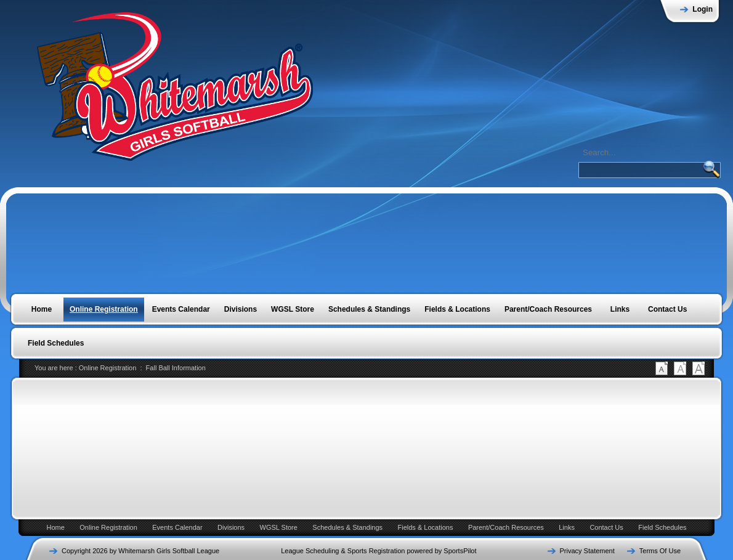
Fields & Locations (426, 527)
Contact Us (606, 527)
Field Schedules (662, 527)
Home (55, 527)
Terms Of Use (660, 551)
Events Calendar (177, 527)
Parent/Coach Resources (506, 527)
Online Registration (108, 368)
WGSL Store (279, 527)
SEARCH (711, 169)
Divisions (231, 527)
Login (703, 9)
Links (567, 527)
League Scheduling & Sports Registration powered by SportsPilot (379, 551)
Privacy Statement (587, 551)
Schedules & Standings (347, 527)
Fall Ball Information (176, 368)
